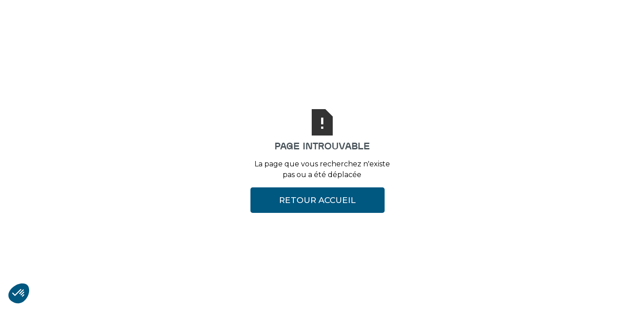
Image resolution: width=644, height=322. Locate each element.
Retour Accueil (318, 200)
